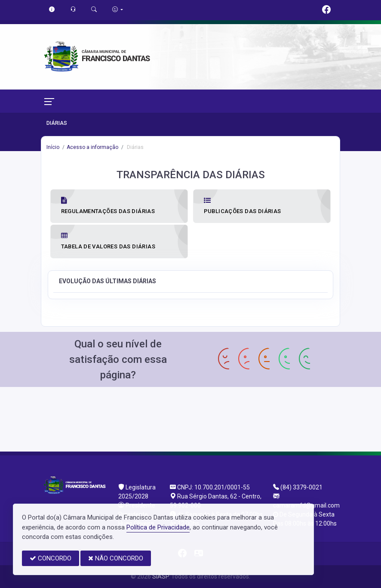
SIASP (160, 576)
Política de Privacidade (158, 527)
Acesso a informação (92, 147)
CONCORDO (51, 558)
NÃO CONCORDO (116, 558)
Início (53, 147)
